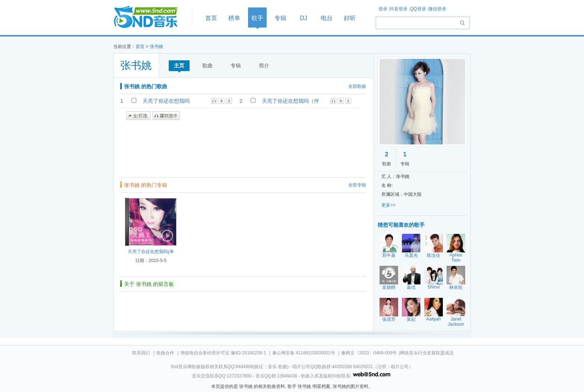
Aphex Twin (456, 258)
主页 (179, 66)
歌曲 (207, 66)
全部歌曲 (357, 86)
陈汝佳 (434, 255)
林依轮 (456, 287)
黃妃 (411, 319)
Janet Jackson (456, 322)
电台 (327, 18)
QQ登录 (418, 9)
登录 (383, 9)
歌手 (257, 18)
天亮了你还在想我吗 (166, 101)
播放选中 (166, 116)
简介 (264, 66)
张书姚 (156, 47)
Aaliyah (433, 319)
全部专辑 (357, 185)
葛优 (411, 287)
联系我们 (141, 353)
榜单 (234, 18)
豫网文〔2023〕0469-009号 (369, 353)
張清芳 (389, 319)
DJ (304, 18)
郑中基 (389, 255)
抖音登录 (399, 9)
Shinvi (434, 287)
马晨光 (411, 255)
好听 (350, 18)
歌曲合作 (165, 353)
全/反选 (138, 116)
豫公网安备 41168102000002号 (304, 353)
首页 (150, 17)
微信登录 (437, 9)
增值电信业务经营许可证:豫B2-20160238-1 (223, 353)
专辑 (280, 18)
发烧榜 (389, 287)
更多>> (388, 205)
